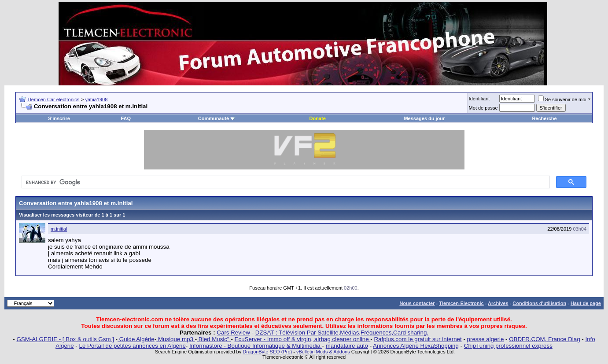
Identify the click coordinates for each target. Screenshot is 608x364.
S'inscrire (59, 118)
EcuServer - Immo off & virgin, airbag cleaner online (303, 339)
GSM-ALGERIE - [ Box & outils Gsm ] (65, 339)
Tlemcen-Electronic (461, 303)
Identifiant (479, 99)
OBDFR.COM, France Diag (544, 339)
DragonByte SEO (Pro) (267, 352)
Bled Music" (214, 339)
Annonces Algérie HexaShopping (416, 346)
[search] (285, 182)
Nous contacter (417, 303)
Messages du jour (424, 118)
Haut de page (586, 303)
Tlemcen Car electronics (53, 99)
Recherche (544, 118)
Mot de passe (483, 108)
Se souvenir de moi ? (564, 99)
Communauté (217, 118)
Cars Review (233, 333)
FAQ (126, 118)
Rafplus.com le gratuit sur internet (418, 339)
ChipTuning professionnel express (508, 346)
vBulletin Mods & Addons (323, 352)
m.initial (59, 229)
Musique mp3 (175, 339)
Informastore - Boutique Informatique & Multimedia (256, 346)
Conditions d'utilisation (539, 303)
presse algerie (486, 339)
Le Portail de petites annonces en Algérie (133, 346)
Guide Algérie (136, 339)
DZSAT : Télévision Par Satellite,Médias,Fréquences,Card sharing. (342, 333)
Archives (498, 303)
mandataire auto (347, 346)
